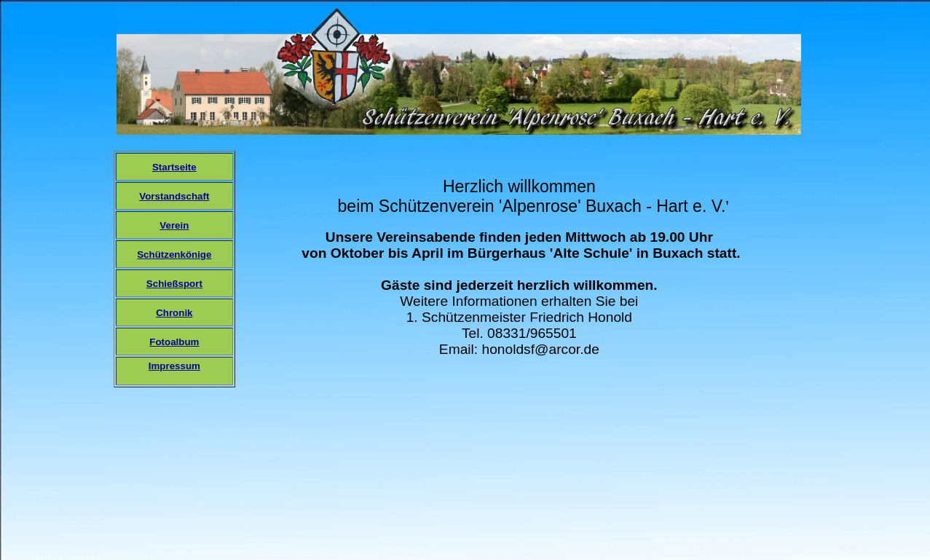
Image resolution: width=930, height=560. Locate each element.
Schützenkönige (174, 255)
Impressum (174, 366)
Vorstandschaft (174, 196)
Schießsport (174, 284)
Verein (174, 225)
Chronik (174, 313)
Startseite (174, 167)
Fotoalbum (174, 342)
